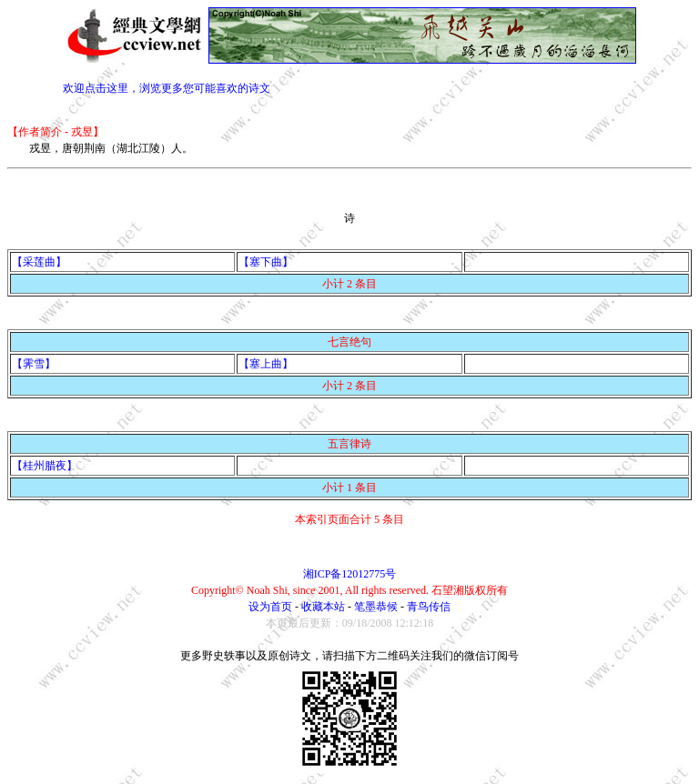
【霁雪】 (34, 364)
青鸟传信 (429, 607)
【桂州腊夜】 (45, 466)
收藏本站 (323, 607)
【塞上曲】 (266, 364)
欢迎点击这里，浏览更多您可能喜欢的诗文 (167, 88)
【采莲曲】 (39, 262)
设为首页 (270, 607)
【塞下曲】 (266, 262)
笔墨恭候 (376, 607)
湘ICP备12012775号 (350, 574)
